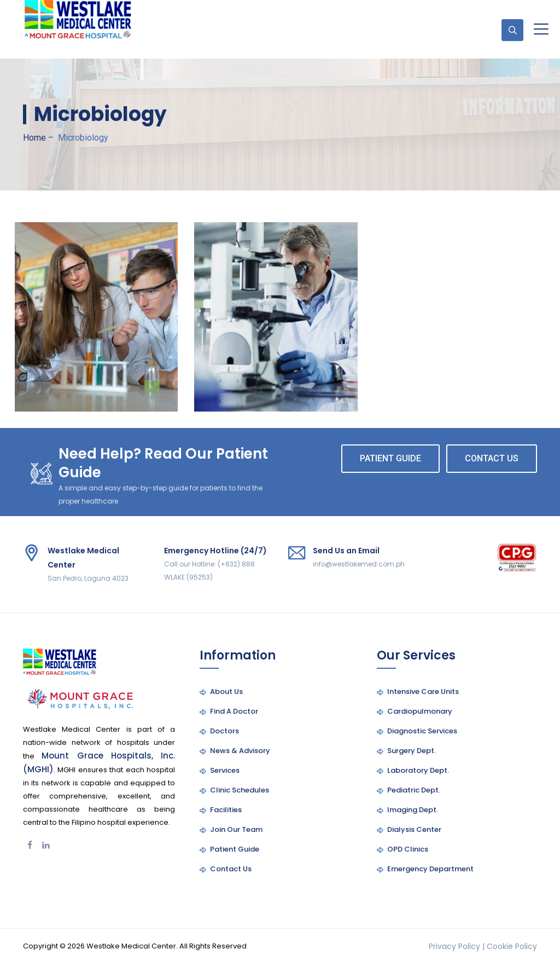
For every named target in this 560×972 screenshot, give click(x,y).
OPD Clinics (408, 849)
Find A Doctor (234, 711)
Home (34, 138)
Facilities (226, 810)
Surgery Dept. (412, 751)
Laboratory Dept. (418, 770)
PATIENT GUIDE (390, 458)
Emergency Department (430, 869)
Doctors (224, 731)
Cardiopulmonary (420, 711)
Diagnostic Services (422, 731)
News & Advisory (240, 751)
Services (225, 770)
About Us (226, 692)
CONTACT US (492, 458)
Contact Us (231, 869)
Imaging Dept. (413, 810)
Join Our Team (236, 829)
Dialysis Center (414, 829)
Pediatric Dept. (414, 790)
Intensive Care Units (423, 692)
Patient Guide (235, 849)
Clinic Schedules (240, 790)
